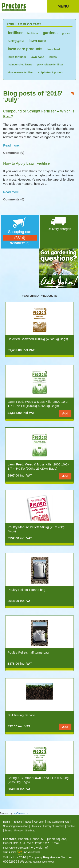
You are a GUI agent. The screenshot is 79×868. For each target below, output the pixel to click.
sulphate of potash (51, 72)
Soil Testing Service (21, 715)
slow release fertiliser (21, 73)
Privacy (18, 831)
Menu (63, 6)
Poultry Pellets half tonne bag (28, 652)
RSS (72, 94)
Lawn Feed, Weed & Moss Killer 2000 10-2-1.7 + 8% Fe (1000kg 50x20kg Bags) (38, 404)
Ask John (39, 822)
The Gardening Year (58, 822)
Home (7, 822)
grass (66, 33)
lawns (53, 57)
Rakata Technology (44, 862)
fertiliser (15, 33)
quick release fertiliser (50, 65)
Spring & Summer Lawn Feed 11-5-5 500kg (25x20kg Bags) (38, 780)
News (28, 822)
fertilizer (33, 33)
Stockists (36, 826)
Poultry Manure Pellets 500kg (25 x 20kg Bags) (36, 529)
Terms (8, 831)
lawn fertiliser (17, 57)
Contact (71, 826)
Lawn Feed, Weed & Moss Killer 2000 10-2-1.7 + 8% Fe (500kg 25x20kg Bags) (38, 466)
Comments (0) (14, 153)
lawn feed (53, 49)
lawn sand (37, 57)
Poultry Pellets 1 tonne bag (26, 590)
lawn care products (25, 49)
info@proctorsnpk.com (16, 848)
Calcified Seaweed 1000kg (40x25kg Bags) (38, 339)
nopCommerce (20, 813)
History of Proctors (54, 826)
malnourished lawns (20, 65)
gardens (50, 33)
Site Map (30, 831)
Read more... (12, 145)
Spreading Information (16, 826)
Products (17, 822)
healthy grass (16, 41)
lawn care (37, 41)
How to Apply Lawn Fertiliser (27, 163)
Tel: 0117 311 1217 (38, 843)
